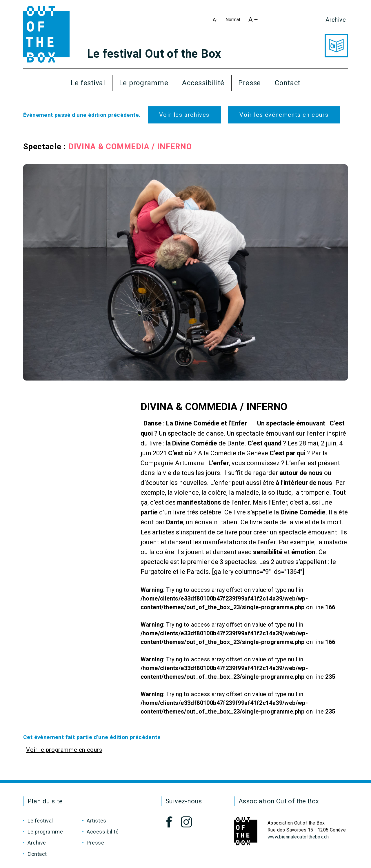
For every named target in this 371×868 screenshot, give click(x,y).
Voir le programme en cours (64, 750)
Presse (250, 83)
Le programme (144, 83)
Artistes (96, 821)
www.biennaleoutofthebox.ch (298, 837)
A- (217, 21)
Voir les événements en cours (284, 115)
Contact (288, 83)
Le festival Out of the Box (154, 54)
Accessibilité (203, 83)
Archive (336, 20)
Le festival (88, 83)
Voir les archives (184, 115)
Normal (234, 21)
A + (255, 21)
